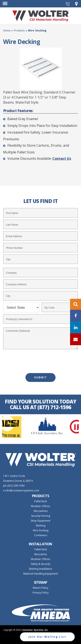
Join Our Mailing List (47, 637)
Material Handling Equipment (41, 574)
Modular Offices (40, 506)
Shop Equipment (40, 521)
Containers (41, 535)
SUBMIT (40, 377)
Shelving (41, 526)
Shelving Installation (40, 569)
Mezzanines (41, 511)
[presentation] (41, 359)
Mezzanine (41, 554)
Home (7, 30)
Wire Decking (41, 530)
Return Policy (40, 588)
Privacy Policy (41, 593)
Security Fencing (41, 516)
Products (19, 30)
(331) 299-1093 (16, 486)
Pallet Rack (41, 501)
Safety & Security (40, 564)
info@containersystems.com (22, 490)
